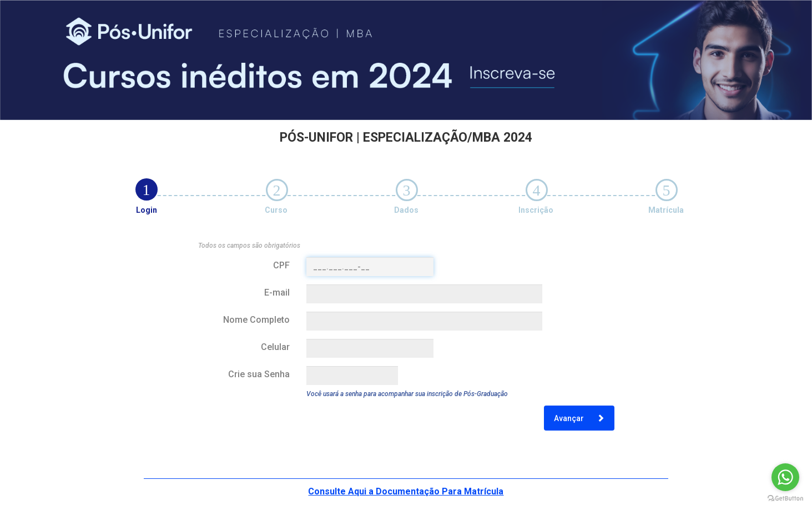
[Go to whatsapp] (785, 477)
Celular (275, 347)
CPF (281, 265)
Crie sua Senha (259, 374)
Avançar (579, 418)
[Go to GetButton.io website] (785, 499)
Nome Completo (256, 320)
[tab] (147, 189)
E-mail (277, 292)
